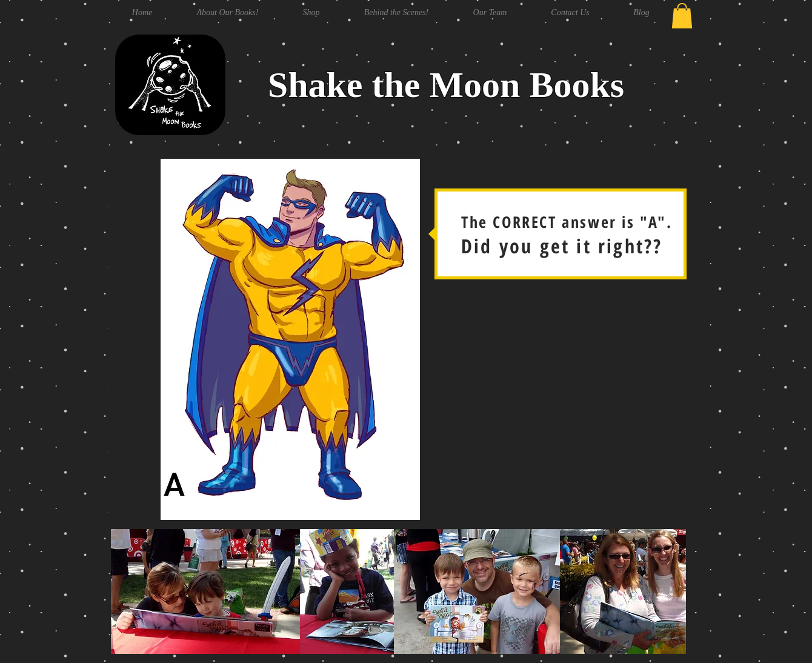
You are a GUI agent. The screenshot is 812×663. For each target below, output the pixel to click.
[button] (682, 16)
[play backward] (126, 591)
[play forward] (671, 591)
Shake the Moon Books (446, 85)
